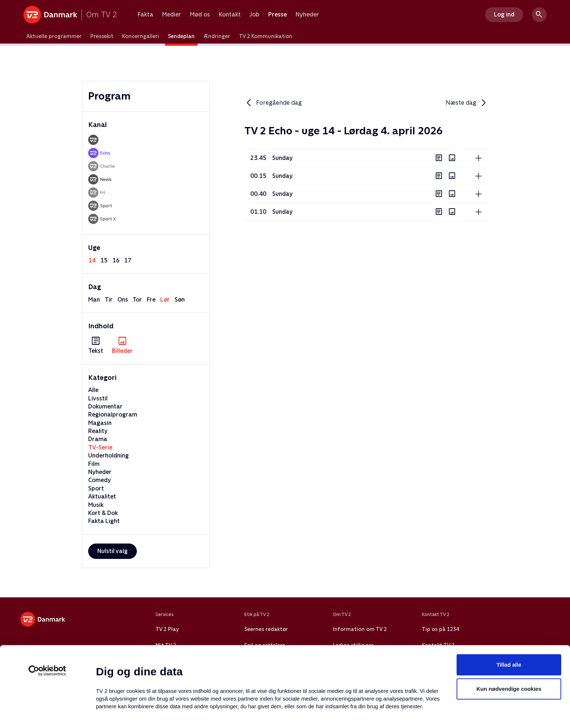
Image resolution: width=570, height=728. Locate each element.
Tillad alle (509, 621)
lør (165, 300)
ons (123, 300)
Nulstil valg (112, 551)
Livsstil (98, 398)
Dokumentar (105, 406)
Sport (96, 488)
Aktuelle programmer (54, 36)
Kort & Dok (103, 513)
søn (180, 300)
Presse (277, 15)
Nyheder (307, 15)
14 (92, 260)
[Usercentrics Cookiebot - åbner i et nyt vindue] (47, 627)
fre (151, 300)
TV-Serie (100, 447)
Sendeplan (181, 36)
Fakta (145, 15)
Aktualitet (102, 496)
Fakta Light (104, 521)
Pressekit (102, 36)
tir (109, 300)
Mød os (200, 15)
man (94, 300)
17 (128, 260)
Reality (98, 431)
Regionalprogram (113, 415)
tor (137, 300)
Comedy (100, 480)
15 (104, 260)
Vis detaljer (355, 714)
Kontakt (230, 15)
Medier (172, 15)
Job (254, 15)
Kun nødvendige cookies (509, 645)
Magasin (100, 423)
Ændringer (217, 36)
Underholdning (108, 456)
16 (116, 260)
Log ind (504, 14)
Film (94, 464)
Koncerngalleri (141, 36)
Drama (98, 439)
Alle (93, 390)
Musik (96, 505)
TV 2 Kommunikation (266, 36)
